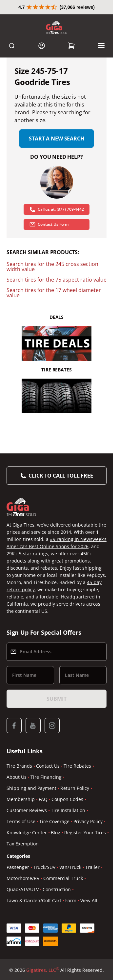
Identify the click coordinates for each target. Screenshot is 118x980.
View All (89, 900)
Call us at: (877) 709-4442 (57, 209)
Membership (21, 799)
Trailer (92, 867)
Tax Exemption (23, 844)
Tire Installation (68, 810)
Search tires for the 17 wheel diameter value (54, 293)
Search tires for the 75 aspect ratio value (57, 280)
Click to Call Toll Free (61, 476)
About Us (17, 777)
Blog (56, 833)
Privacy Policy (88, 821)
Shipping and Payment (31, 788)
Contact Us (48, 766)
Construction (57, 889)
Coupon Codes (67, 799)
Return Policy (75, 788)
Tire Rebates (77, 766)
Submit (56, 699)
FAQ (43, 799)
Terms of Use (21, 821)
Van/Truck (70, 867)
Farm (71, 900)
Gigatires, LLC (43, 970)
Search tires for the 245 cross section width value (52, 267)
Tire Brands (19, 766)
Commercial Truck (63, 878)
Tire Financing (46, 777)
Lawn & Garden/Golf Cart (34, 900)
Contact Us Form (49, 224)
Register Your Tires (85, 833)
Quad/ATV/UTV (23, 889)
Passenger (18, 867)
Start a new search (56, 139)
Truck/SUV (44, 867)
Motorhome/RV (23, 878)
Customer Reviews (27, 810)
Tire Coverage (54, 821)
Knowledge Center (27, 833)
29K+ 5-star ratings (27, 554)
